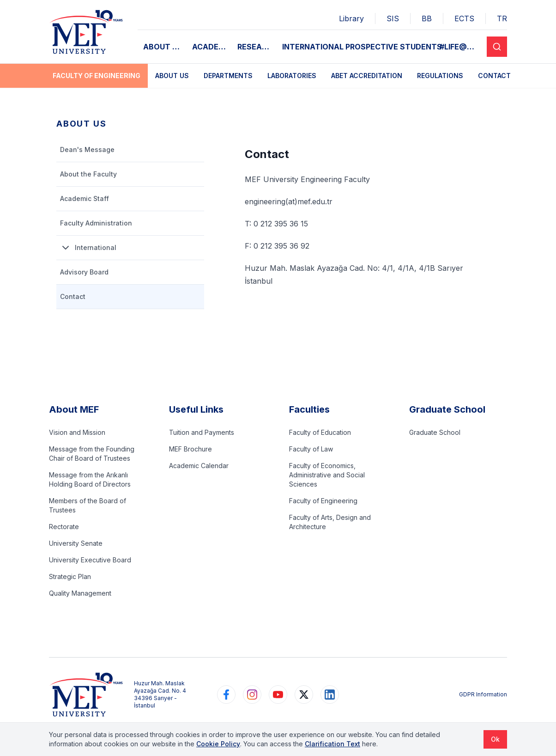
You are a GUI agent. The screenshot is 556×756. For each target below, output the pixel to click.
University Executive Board (90, 560)
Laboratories (292, 76)
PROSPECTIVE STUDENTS (394, 47)
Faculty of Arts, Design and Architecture (330, 522)
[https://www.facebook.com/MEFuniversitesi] (226, 695)
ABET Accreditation (367, 76)
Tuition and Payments (202, 432)
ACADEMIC (212, 47)
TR (502, 18)
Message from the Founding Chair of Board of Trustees (92, 454)
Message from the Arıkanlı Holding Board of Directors (90, 479)
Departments (228, 76)
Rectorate (64, 527)
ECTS (464, 18)
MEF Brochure (190, 449)
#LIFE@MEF (460, 47)
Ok (495, 739)
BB (427, 18)
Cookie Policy (218, 744)
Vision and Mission (77, 432)
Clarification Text (332, 744)
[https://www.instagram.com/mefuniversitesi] (252, 695)
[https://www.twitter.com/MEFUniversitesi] (304, 695)
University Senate (76, 543)
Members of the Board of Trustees (88, 505)
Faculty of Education (320, 432)
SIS (393, 18)
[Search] (497, 47)
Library (351, 18)
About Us (172, 76)
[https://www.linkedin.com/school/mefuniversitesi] (330, 695)
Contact (494, 76)
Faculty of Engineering (97, 76)
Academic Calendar (199, 466)
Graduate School (435, 432)
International (88, 248)
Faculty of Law (311, 449)
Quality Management (80, 593)
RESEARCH (257, 47)
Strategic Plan (70, 576)
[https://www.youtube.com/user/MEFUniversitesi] (278, 695)
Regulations (440, 76)
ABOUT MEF (165, 47)
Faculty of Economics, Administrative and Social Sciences (327, 475)
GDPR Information (483, 694)
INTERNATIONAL (313, 47)
